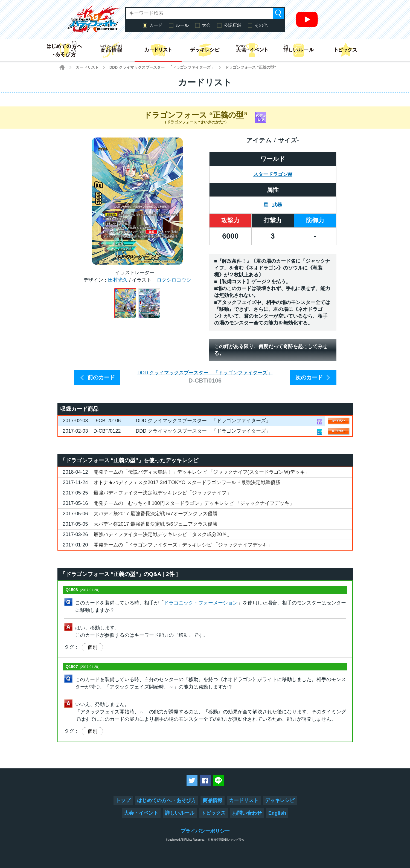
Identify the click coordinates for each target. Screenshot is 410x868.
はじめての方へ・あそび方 (167, 800)
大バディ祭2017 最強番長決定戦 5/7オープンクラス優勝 (155, 514)
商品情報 (213, 800)
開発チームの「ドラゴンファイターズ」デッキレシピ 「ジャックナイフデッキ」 (183, 545)
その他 (261, 25)
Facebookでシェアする (205, 780)
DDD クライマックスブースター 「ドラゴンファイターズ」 (162, 67)
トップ (123, 800)
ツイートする (192, 780)
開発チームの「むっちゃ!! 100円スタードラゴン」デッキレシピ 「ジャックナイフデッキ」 (194, 503)
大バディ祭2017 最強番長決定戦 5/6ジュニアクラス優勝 (155, 524)
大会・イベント (141, 813)
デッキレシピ (280, 800)
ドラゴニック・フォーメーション (201, 603)
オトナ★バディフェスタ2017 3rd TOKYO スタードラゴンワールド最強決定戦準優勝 (187, 482)
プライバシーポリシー (205, 831)
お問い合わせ (247, 813)
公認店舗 (232, 25)
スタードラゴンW (273, 174)
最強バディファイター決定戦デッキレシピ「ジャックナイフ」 (162, 493)
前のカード (101, 377)
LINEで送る (218, 780)
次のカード (309, 377)
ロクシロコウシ (174, 280)
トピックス (213, 813)
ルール (182, 25)
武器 (277, 205)
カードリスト (87, 67)
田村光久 (118, 280)
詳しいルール (180, 813)
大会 (206, 25)
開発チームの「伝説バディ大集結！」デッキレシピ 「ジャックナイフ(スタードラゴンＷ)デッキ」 (202, 472)
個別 (92, 647)
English (277, 813)
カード (156, 25)
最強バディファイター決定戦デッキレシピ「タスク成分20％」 (163, 534)
